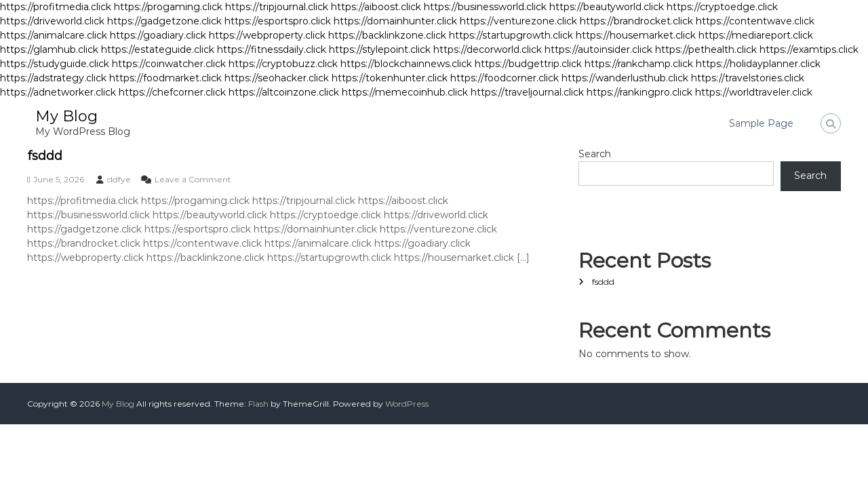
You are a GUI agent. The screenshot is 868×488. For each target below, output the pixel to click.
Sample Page (761, 123)
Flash (258, 404)
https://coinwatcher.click (169, 64)
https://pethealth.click (706, 49)
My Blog (66, 116)
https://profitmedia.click (56, 7)
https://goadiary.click (158, 35)
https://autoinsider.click (598, 49)
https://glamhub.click (49, 49)
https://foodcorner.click (505, 78)
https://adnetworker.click (58, 92)
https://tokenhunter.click (390, 78)
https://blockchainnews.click (406, 64)
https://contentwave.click (755, 21)
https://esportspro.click (278, 21)
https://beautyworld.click (607, 7)
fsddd (45, 156)
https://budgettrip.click (528, 64)
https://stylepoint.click (380, 49)
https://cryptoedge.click (722, 7)
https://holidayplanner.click (758, 64)
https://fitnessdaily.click (272, 49)
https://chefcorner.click (172, 92)
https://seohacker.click (277, 78)
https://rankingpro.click (639, 92)
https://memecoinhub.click (405, 92)
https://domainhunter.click (395, 21)
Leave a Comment (193, 179)
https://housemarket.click (636, 35)
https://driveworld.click (52, 21)
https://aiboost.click (376, 7)
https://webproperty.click (267, 35)
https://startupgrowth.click (511, 35)
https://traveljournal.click (527, 92)
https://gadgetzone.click (164, 21)
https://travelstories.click (748, 78)
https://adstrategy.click (53, 78)
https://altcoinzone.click (284, 92)
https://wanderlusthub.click (625, 78)
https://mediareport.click (756, 35)
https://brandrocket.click (636, 21)
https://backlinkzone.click (387, 35)
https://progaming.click (168, 7)
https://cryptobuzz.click (283, 64)
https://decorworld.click (488, 49)
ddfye (119, 179)
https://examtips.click (809, 49)
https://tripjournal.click (277, 7)
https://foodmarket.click (165, 78)
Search (595, 154)
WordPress (407, 404)
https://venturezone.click (518, 21)
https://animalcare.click (54, 35)
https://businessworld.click (485, 7)
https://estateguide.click (158, 49)
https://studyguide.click (55, 64)
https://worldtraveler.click (754, 92)
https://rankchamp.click (639, 64)
